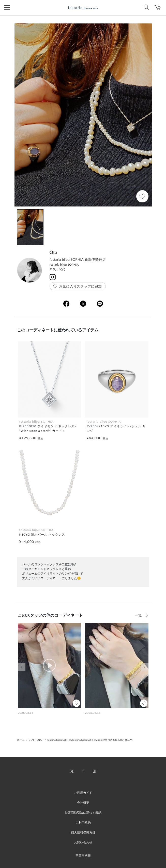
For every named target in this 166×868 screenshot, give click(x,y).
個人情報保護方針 (83, 832)
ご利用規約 (83, 822)
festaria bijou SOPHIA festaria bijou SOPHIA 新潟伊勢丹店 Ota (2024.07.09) (90, 740)
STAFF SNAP (36, 740)
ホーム (21, 740)
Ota (53, 252)
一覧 (139, 615)
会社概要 (83, 803)
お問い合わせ (83, 842)
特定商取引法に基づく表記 (83, 813)
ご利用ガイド (83, 793)
